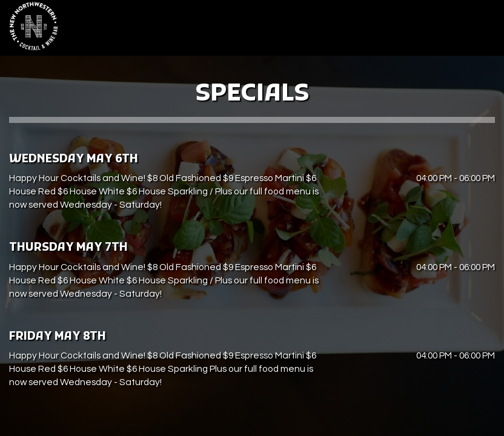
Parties (350, 30)
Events (310, 30)
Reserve (475, 30)
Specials (268, 30)
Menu (193, 30)
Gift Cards (396, 30)
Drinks (227, 30)
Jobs (437, 30)
